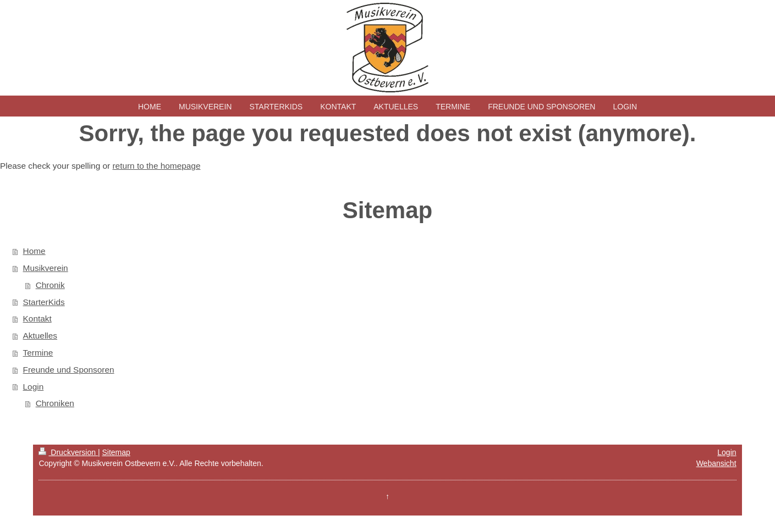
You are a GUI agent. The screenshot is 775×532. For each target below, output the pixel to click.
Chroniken (55, 403)
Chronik (50, 285)
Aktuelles (40, 336)
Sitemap (116, 452)
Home (34, 251)
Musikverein (46, 268)
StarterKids (44, 302)
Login (34, 387)
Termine (38, 353)
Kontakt (37, 318)
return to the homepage (156, 166)
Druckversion (68, 452)
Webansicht (716, 463)
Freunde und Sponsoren (69, 370)
